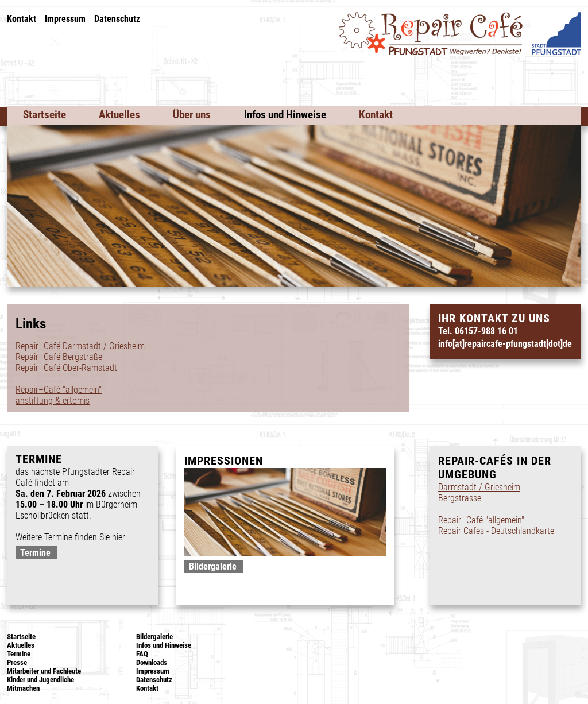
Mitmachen (23, 688)
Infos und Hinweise (285, 115)
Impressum (65, 19)
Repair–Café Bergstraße (59, 357)
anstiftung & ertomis (53, 401)
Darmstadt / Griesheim (479, 487)
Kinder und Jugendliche (40, 680)
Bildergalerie (213, 566)
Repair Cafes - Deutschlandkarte (496, 531)
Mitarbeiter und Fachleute (44, 671)
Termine (35, 553)
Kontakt (22, 19)
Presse (17, 662)
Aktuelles (119, 115)
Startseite (45, 115)
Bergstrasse (460, 498)
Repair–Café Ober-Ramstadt (66, 368)
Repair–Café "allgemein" (59, 390)
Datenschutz (117, 19)
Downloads (152, 662)
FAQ (142, 654)
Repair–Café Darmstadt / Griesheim (80, 346)
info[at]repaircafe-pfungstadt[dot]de (505, 344)
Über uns (192, 115)
